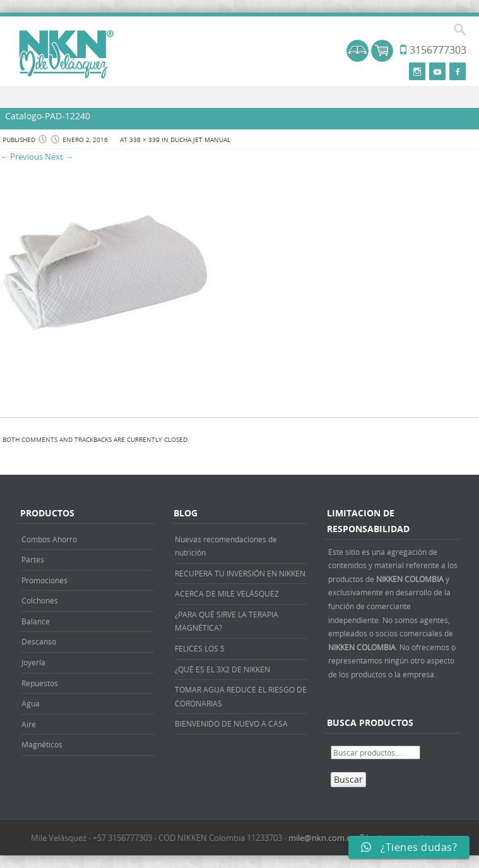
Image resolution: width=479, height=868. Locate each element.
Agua (31, 703)
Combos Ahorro (49, 539)
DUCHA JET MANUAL (200, 140)
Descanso (39, 641)
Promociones (44, 580)
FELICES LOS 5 (200, 648)
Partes (33, 559)
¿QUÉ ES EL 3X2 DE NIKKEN (222, 669)
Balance (36, 621)
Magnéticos (42, 744)
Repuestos (40, 683)
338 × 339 (145, 140)
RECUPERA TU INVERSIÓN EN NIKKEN (240, 573)
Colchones (40, 600)
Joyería (33, 662)
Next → (59, 157)
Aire (29, 724)
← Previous (21, 157)
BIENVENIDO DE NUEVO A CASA (231, 723)
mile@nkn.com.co (322, 838)
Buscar (348, 779)
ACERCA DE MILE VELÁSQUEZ (227, 593)
